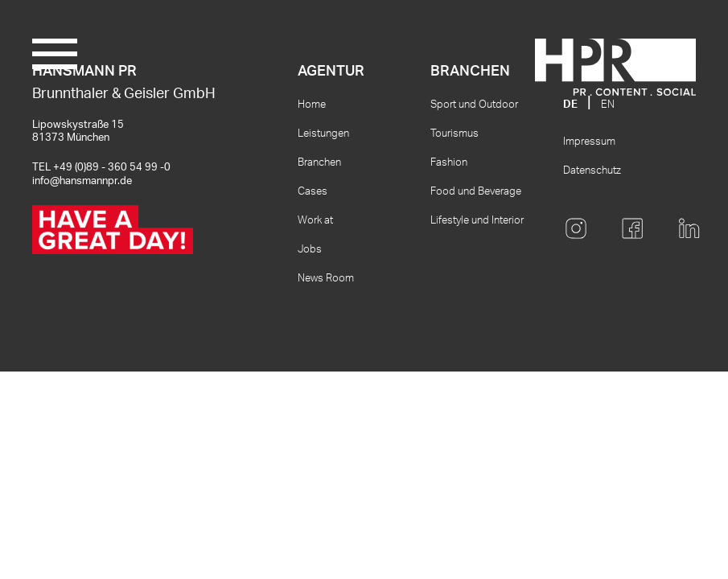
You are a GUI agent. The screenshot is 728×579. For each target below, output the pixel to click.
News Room (326, 279)
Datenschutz (592, 171)
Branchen (319, 163)
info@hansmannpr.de (82, 181)
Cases (313, 192)
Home (312, 105)
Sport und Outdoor (474, 105)
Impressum (589, 142)
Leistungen (323, 134)
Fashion (449, 163)
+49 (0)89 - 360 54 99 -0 (112, 168)
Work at (315, 221)
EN (608, 105)
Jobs (310, 250)
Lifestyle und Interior (477, 221)
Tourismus (454, 134)
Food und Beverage (476, 192)
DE (570, 105)
